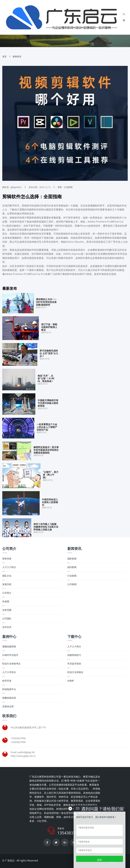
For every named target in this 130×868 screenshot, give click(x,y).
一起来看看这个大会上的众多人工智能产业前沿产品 (47, 427)
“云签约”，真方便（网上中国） (51, 474)
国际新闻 (72, 559)
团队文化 (7, 576)
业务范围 (7, 610)
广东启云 (10, 861)
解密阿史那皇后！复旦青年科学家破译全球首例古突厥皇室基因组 (46, 450)
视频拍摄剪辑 (9, 646)
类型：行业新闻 (65, 187)
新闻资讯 (17, 56)
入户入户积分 (9, 567)
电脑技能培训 (9, 698)
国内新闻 (72, 567)
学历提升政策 (74, 664)
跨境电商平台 (9, 689)
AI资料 (71, 681)
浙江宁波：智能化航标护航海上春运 (49, 327)
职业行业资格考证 (11, 664)
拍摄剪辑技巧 (74, 655)
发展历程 (7, 584)
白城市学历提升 (10, 655)
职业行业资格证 (75, 672)
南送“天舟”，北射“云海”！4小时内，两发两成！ (46, 378)
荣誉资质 (7, 559)
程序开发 (7, 681)
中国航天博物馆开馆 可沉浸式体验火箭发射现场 (48, 403)
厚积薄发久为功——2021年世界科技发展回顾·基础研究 (46, 302)
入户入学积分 (9, 672)
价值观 (6, 601)
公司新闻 (72, 584)
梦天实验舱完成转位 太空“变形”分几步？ (49, 353)
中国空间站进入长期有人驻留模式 (50, 502)
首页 (4, 56)
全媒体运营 (8, 706)
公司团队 (7, 619)
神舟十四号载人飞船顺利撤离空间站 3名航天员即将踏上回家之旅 (46, 527)
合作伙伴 (7, 627)
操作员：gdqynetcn (12, 187)
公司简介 (7, 593)
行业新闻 (72, 576)
